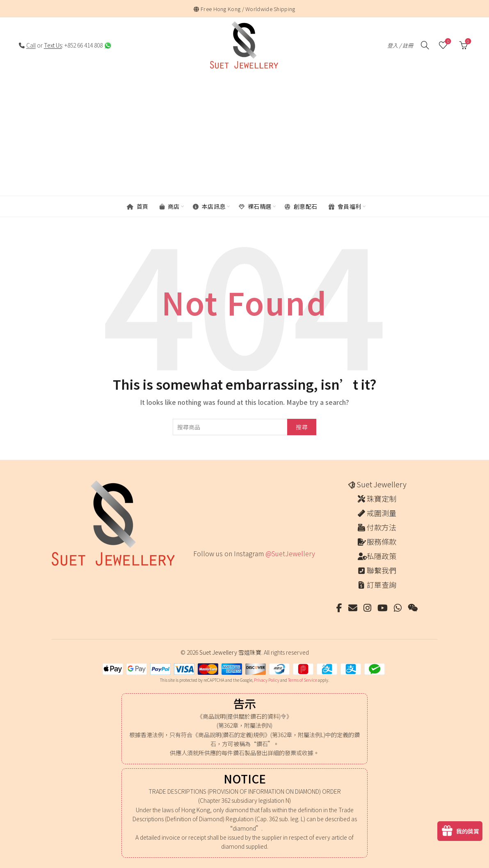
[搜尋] (425, 45)
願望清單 (447, 42)
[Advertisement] (247, 135)
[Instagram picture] (196, 570)
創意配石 (301, 206)
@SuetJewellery (290, 553)
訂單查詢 (382, 585)
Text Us (53, 45)
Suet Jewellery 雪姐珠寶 (230, 652)
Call (31, 45)
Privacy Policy (267, 680)
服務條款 (382, 541)
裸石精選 (255, 206)
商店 (170, 206)
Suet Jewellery (382, 484)
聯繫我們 (382, 570)
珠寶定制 (382, 498)
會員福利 (345, 206)
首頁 (138, 206)
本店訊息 (209, 206)
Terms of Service (303, 680)
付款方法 (382, 527)
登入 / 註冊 (400, 45)
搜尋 (302, 427)
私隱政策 (382, 556)
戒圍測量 (382, 513)
